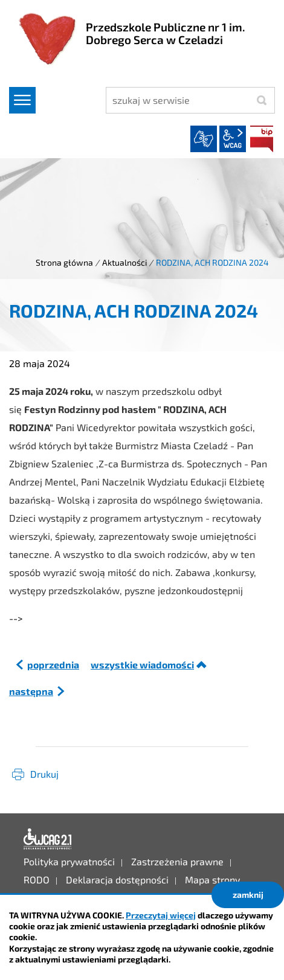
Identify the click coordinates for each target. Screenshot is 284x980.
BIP (262, 139)
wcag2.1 (233, 139)
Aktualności (124, 262)
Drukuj (44, 774)
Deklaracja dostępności (48, 839)
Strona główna (64, 262)
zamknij (248, 895)
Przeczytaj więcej (161, 915)
